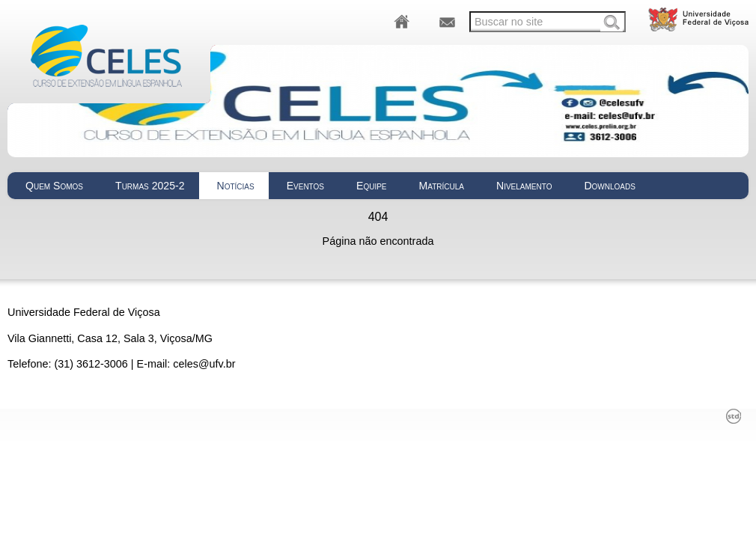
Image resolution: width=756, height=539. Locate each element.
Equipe (372, 186)
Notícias (236, 186)
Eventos (305, 186)
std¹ (734, 416)
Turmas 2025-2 (150, 186)
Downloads (610, 186)
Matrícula (442, 186)
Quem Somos (54, 186)
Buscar (612, 23)
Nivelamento (524, 186)
